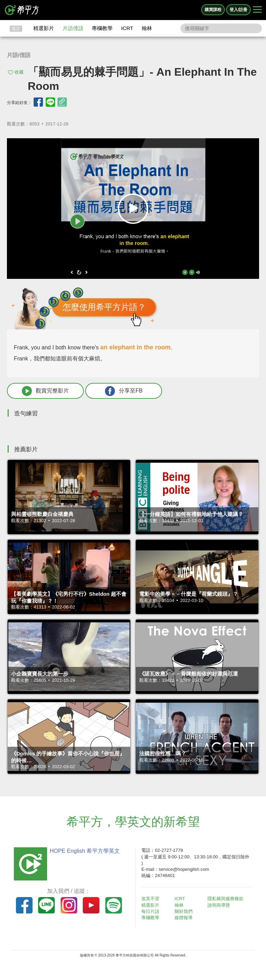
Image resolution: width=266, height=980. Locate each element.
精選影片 (44, 28)
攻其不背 (150, 899)
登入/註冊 (238, 10)
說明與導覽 (219, 905)
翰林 (147, 28)
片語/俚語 (19, 55)
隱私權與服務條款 (225, 899)
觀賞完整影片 (45, 391)
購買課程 (213, 10)
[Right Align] (257, 10)
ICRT (127, 28)
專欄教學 (102, 28)
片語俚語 (73, 28)
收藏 (19, 72)
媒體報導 (184, 918)
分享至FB (124, 391)
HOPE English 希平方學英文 (85, 851)
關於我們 (184, 911)
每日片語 (150, 911)
